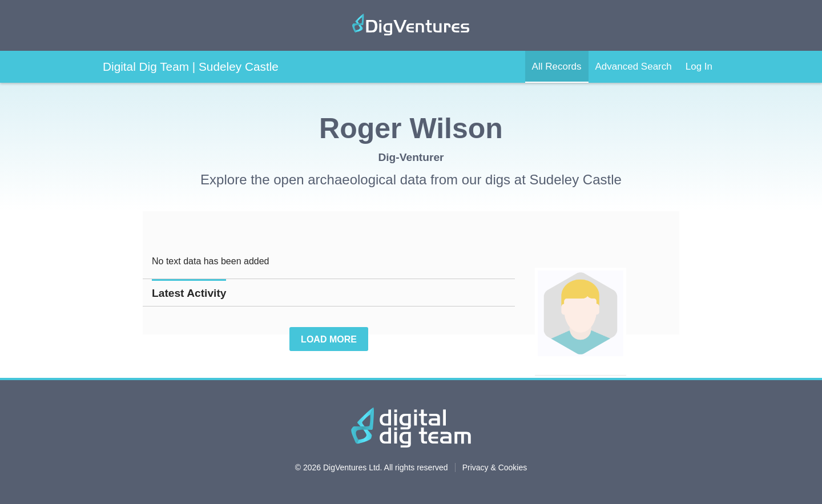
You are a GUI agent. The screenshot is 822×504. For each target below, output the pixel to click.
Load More (329, 339)
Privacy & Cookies (495, 467)
